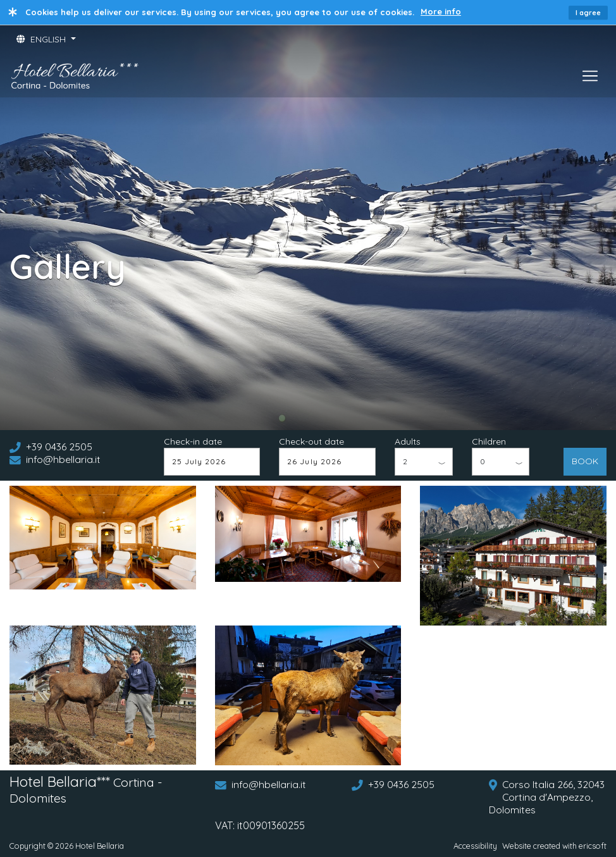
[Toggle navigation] (590, 76)
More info (441, 11)
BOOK (585, 461)
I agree (588, 13)
